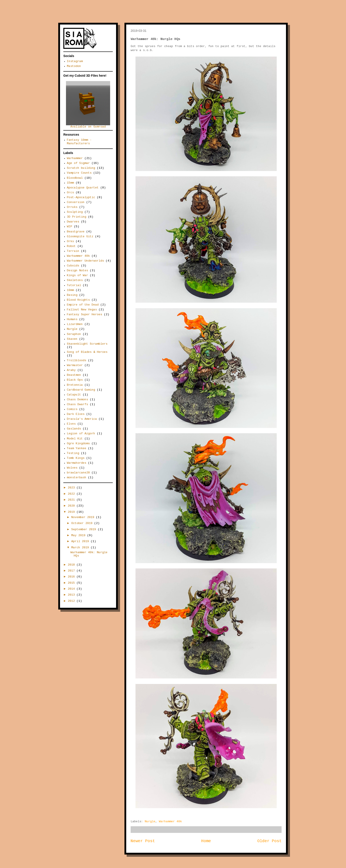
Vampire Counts (79, 173)
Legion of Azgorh (81, 434)
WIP (70, 227)
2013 (72, 595)
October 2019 (83, 523)
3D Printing (77, 217)
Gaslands (74, 429)
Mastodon (74, 66)
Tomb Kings (76, 458)
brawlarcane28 (78, 473)
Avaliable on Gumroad (88, 126)
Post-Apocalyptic (81, 198)
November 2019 (84, 517)
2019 (72, 512)
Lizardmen (75, 324)
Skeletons (75, 280)
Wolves (72, 468)
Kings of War (77, 275)
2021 (72, 500)
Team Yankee (77, 448)
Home (206, 841)
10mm (70, 290)
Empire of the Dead (83, 305)
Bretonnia (75, 385)
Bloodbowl (75, 178)
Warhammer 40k (170, 822)
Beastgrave (76, 232)
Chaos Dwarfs (77, 405)
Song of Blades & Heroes (87, 352)
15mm (70, 183)
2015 (72, 583)
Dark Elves (76, 414)
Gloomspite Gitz (80, 237)
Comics (72, 409)
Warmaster (75, 365)
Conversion (76, 202)
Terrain (73, 251)
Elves (71, 424)
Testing (73, 453)
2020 (72, 506)
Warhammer (75, 158)
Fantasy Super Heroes (85, 315)
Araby (71, 370)
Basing (72, 295)
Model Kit (75, 439)
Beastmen (74, 375)
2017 (72, 571)
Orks (70, 241)
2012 (72, 601)
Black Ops (75, 380)
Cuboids (73, 266)
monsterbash (77, 478)
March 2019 (81, 548)
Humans (72, 319)
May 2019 (79, 536)
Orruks (72, 207)
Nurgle (150, 822)
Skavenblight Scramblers (87, 344)
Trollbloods (77, 361)
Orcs (70, 193)
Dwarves (73, 222)
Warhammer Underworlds (85, 261)
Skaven (72, 339)
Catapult (74, 395)
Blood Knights (78, 300)
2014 (72, 589)
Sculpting (75, 212)
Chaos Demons (77, 400)
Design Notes (77, 271)
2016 (72, 577)
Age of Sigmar (78, 163)
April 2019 (81, 541)
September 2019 (85, 530)
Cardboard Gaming (81, 390)
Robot (71, 246)
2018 (72, 565)
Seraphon (74, 334)
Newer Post (143, 841)
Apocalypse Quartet (83, 188)
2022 (72, 494)
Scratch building (81, 168)
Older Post (269, 841)
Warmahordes (77, 463)
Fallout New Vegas (82, 310)
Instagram (75, 61)
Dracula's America (82, 419)
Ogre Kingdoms (78, 444)
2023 (72, 488)
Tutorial (74, 285)
